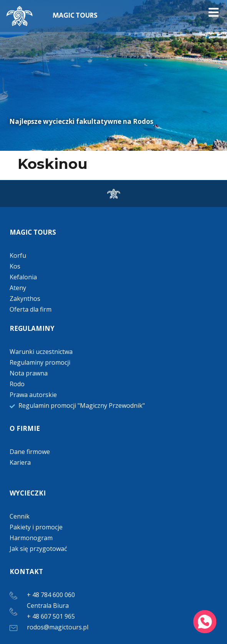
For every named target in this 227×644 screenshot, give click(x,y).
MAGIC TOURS (75, 16)
